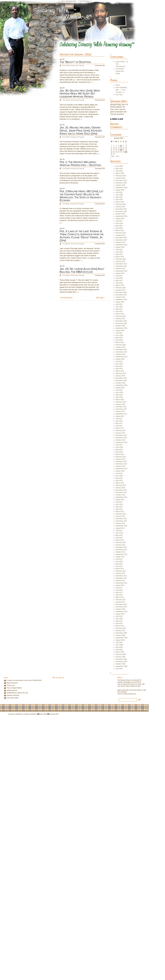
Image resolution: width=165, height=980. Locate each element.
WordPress (19, 714)
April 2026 (119, 171)
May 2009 (119, 647)
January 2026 (120, 178)
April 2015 (119, 481)
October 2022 (120, 269)
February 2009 (121, 654)
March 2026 (120, 173)
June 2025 (119, 195)
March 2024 (120, 230)
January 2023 (120, 261)
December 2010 (121, 604)
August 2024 (120, 219)
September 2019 (121, 357)
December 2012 (121, 547)
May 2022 (119, 280)
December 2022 (121, 264)
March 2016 (120, 454)
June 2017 (119, 421)
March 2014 (120, 511)
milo (32, 714)
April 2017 (119, 426)
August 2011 (120, 585)
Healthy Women (12, 690)
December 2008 (121, 659)
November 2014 (121, 492)
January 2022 (120, 290)
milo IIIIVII (137, 682)
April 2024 (119, 228)
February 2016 (121, 457)
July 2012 (119, 559)
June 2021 (119, 307)
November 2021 (121, 295)
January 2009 (120, 657)
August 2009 (120, 640)
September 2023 (121, 245)
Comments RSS (54, 714)
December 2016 (121, 435)
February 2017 (121, 431)
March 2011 (120, 597)
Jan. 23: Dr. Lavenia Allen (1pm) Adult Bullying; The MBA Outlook (82, 270)
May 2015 (119, 478)
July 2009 (119, 642)
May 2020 (119, 338)
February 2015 (121, 485)
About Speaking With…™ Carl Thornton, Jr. (77, 1)
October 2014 (120, 495)
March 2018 (120, 400)
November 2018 (121, 381)
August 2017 (120, 416)
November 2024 (121, 211)
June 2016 (119, 447)
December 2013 (121, 519)
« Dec (112, 156)
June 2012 (119, 562)
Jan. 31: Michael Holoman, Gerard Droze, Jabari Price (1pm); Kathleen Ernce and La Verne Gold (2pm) (81, 130)
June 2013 (119, 533)
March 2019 (120, 371)
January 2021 (120, 319)
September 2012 (121, 554)
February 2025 (121, 204)
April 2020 (119, 340)
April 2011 (119, 595)
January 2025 (120, 207)
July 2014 (119, 502)
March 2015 (120, 483)
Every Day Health (13, 698)
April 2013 (119, 538)
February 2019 (121, 373)
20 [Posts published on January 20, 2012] (121, 150)
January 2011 (120, 602)
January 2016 (120, 459)
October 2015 (120, 466)
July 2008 (119, 669)
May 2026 (119, 169)
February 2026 (121, 176)
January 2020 (120, 347)
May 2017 (119, 423)
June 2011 (119, 590)
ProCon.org (10, 685)
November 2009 (121, 633)
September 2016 (121, 442)
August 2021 (120, 302)
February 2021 (121, 316)
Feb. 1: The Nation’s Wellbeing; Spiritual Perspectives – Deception (80, 163)
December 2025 (121, 180)
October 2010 (120, 609)
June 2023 (119, 252)
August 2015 (120, 471)
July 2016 (119, 445)
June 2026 (119, 166)
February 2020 (121, 345)
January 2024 (120, 235)
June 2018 (119, 392)
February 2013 (121, 542)
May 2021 (119, 309)
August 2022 (120, 273)
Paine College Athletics (14, 688)
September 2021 (121, 300)
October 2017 (120, 411)
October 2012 (120, 552)
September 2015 (121, 469)
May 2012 (119, 564)
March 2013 (120, 540)
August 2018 (120, 388)
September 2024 (121, 216)
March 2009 (120, 652)
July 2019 (119, 361)
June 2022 (119, 278)
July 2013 (119, 531)
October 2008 (120, 664)
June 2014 (119, 504)
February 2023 (121, 259)
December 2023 (121, 238)
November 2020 (121, 323)
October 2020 (120, 326)
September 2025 (121, 188)
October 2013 (120, 523)
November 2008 (121, 662)
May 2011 (119, 592)
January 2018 (120, 404)
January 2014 (120, 516)
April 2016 (119, 452)
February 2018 (121, 402)
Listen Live (117, 119)
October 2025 (120, 185)
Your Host (65, 4)
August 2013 (120, 528)
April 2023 (119, 254)
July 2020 (119, 333)
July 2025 (119, 192)
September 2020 (121, 328)
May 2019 (119, 366)
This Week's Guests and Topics (73, 65)
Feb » (118, 156)
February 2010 (121, 628)
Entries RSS (42, 714)
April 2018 (119, 397)
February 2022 (121, 288)
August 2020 (120, 331)
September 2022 (121, 271)
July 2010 (119, 616)
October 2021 (120, 297)
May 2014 (119, 507)
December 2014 (121, 490)
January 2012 (120, 573)
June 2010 (119, 619)
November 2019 (121, 352)
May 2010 (119, 621)
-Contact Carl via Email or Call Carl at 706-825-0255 (24, 680)
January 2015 (120, 488)
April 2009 (119, 650)
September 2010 (121, 612)
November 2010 (121, 607)
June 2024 (119, 223)
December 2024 (121, 209)
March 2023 (120, 257)
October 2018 (120, 383)
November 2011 (121, 578)
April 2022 (119, 283)
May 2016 (119, 450)
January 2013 (120, 545)
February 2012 (121, 571)
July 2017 (119, 419)
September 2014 (121, 497)
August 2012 (120, 557)
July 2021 (119, 304)
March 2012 (120, 569)
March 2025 (120, 202)
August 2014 (120, 500)
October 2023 (120, 242)
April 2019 (119, 369)
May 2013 (119, 535)
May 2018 (119, 395)
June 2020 (119, 335)
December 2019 (121, 350)
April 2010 (119, 623)
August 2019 (120, 359)
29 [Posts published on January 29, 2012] (126, 152)
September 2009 (121, 638)
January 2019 (120, 376)
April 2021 (119, 311)
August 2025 (120, 190)
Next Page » (100, 298)
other (126, 694)
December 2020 (121, 321)
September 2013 (121, 526)
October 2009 (120, 635)
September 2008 (121, 666)
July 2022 (119, 276)
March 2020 (120, 342)
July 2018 (119, 390)
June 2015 (119, 476)
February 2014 (121, 514)
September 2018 (121, 385)
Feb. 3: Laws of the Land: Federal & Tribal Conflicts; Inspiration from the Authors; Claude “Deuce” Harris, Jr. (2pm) (82, 236)
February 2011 (121, 600)
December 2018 (121, 378)
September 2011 (121, 583)
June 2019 (119, 364)
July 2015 (119, 473)
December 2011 (121, 576)
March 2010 (120, 626)
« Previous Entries (66, 298)
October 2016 (120, 440)
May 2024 (119, 226)
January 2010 (120, 631)
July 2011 (119, 588)
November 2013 (121, 521)
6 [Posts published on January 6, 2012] (121, 146)
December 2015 (121, 461)
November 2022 (121, 266)
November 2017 (121, 409)
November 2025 (121, 183)
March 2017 (120, 428)
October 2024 (120, 214)
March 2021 (120, 314)
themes (131, 694)
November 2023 (121, 240)
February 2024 (121, 233)
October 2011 (120, 581)
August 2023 (120, 247)
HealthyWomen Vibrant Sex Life (17, 693)
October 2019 (120, 354)
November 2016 (121, 438)
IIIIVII (35, 714)
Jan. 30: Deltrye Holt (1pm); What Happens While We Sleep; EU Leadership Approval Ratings (80, 94)
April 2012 (119, 566)
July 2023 (119, 250)
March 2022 (120, 285)
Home (69, 6)
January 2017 (120, 433)
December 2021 (121, 292)
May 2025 (119, 197)
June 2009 (119, 645)
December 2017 (121, 407)
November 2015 (121, 464)
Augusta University (13, 695)
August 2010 (120, 614)
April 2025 (119, 200)
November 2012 (121, 550)
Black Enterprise (12, 683)
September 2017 (121, 414)
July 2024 (119, 221)
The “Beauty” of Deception (75, 62)
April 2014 (119, 509)
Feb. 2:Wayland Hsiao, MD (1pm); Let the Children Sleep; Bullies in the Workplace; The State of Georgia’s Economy (81, 196)
